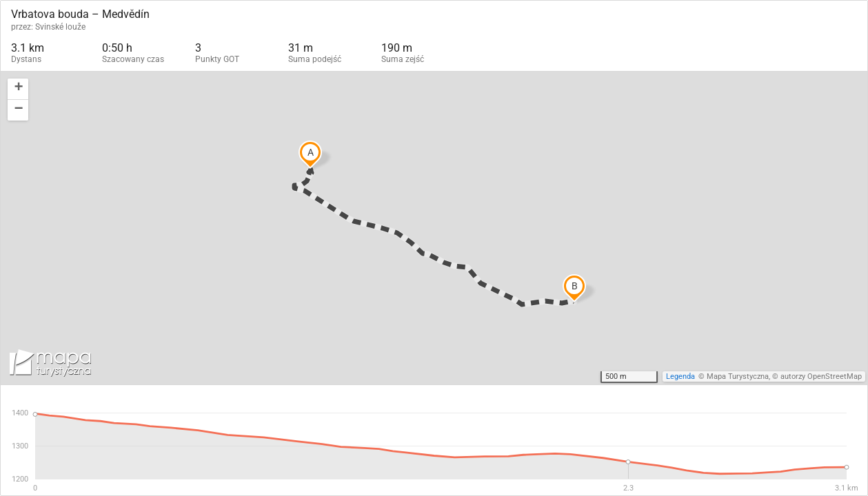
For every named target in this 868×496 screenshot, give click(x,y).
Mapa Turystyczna (738, 376)
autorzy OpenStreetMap (821, 376)
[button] (18, 89)
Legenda (680, 376)
